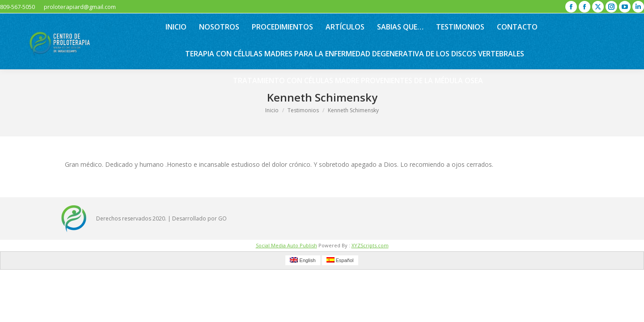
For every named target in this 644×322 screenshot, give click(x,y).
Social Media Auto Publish (286, 245)
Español (340, 260)
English (303, 260)
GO (222, 218)
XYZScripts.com (370, 245)
